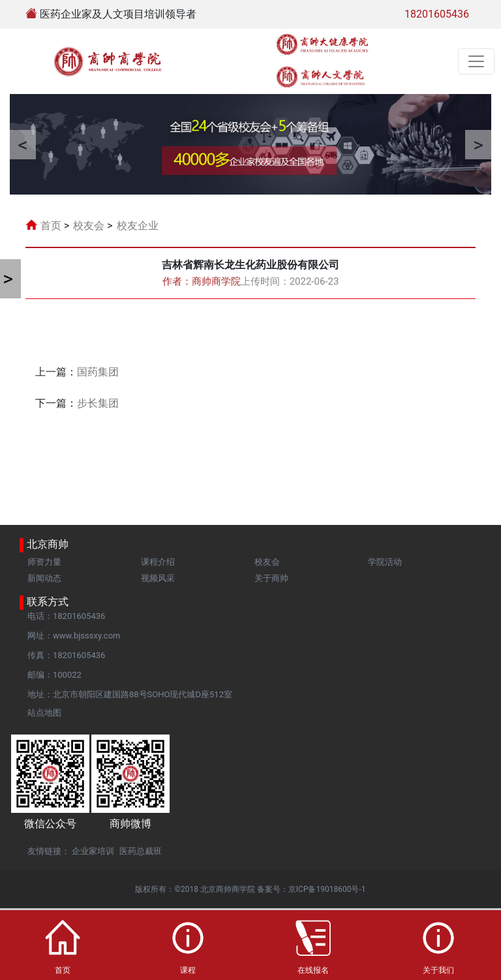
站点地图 (44, 713)
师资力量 (44, 562)
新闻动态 (44, 578)
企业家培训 (93, 851)
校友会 (89, 226)
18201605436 (437, 14)
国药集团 (98, 372)
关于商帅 (271, 578)
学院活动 (385, 562)
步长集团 (98, 403)
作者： (202, 281)
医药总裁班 (141, 851)
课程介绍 (158, 562)
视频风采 (158, 578)
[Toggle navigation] (476, 61)
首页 (51, 226)
